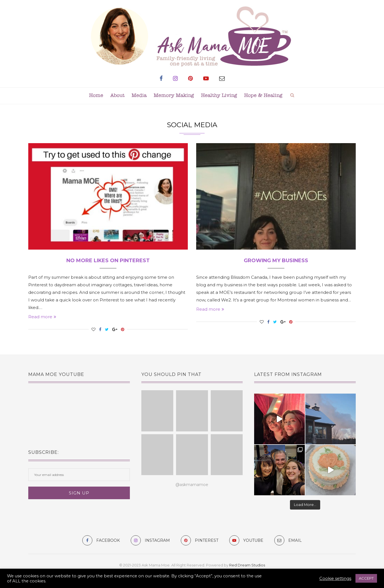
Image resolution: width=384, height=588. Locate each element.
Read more (42, 317)
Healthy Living (219, 96)
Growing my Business (276, 261)
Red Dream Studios (247, 565)
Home (96, 96)
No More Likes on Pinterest (108, 261)
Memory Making (174, 96)
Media (139, 96)
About (117, 96)
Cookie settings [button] (335, 578)
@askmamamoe (192, 485)
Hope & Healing (263, 96)
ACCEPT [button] (366, 578)
